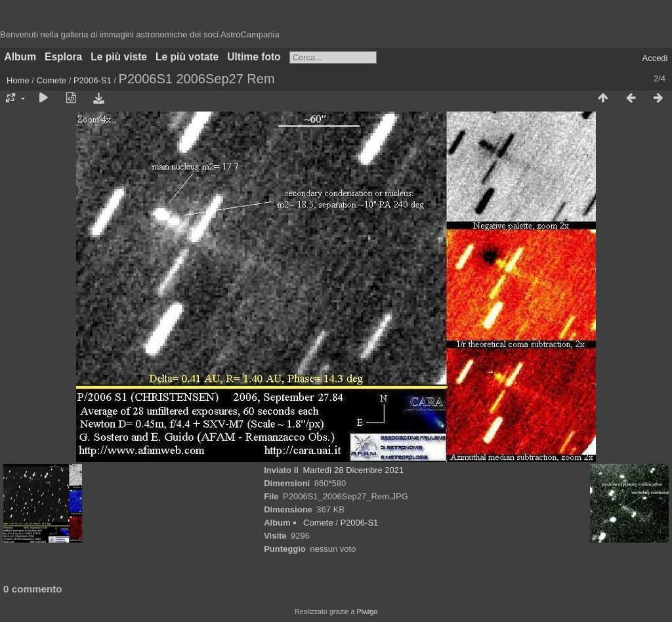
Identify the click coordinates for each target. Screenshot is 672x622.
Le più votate (187, 57)
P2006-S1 (93, 80)
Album (21, 57)
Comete (52, 80)
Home (18, 80)
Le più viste (119, 57)
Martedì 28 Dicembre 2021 (353, 470)
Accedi (655, 58)
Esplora (63, 57)
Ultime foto (254, 57)
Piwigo (367, 612)
